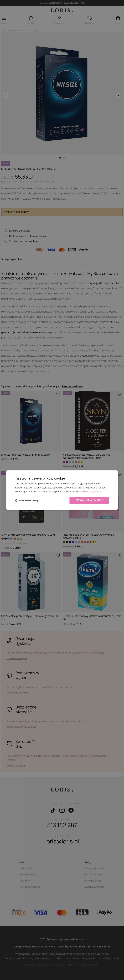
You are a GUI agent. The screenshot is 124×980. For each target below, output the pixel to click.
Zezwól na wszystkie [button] (89, 500)
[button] (26, 500)
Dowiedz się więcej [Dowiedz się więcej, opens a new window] (91, 492)
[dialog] (62, 490)
